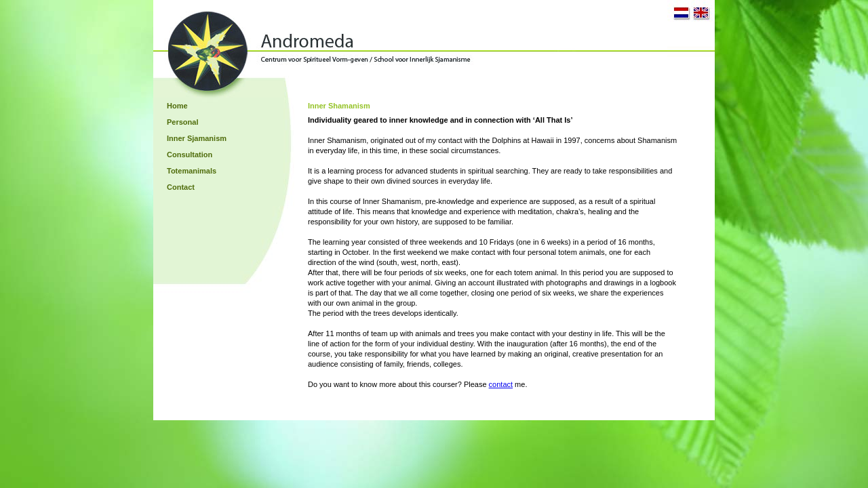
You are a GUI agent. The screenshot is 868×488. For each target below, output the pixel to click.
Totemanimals (192, 171)
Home (177, 106)
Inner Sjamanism (197, 138)
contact (501, 384)
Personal (182, 122)
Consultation (190, 155)
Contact (181, 187)
